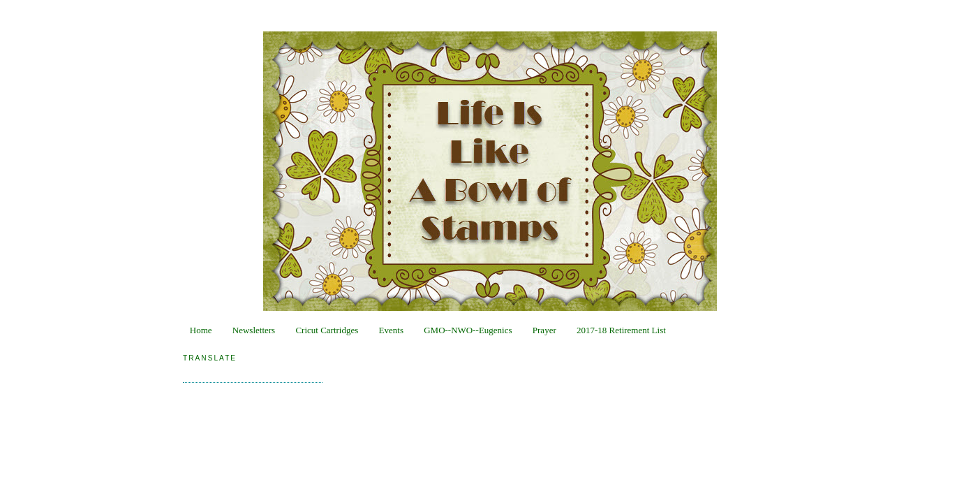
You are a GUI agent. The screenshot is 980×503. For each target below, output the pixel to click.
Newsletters (254, 330)
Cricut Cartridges (327, 330)
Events (391, 330)
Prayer (544, 330)
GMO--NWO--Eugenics (468, 330)
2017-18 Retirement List (621, 330)
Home (201, 330)
